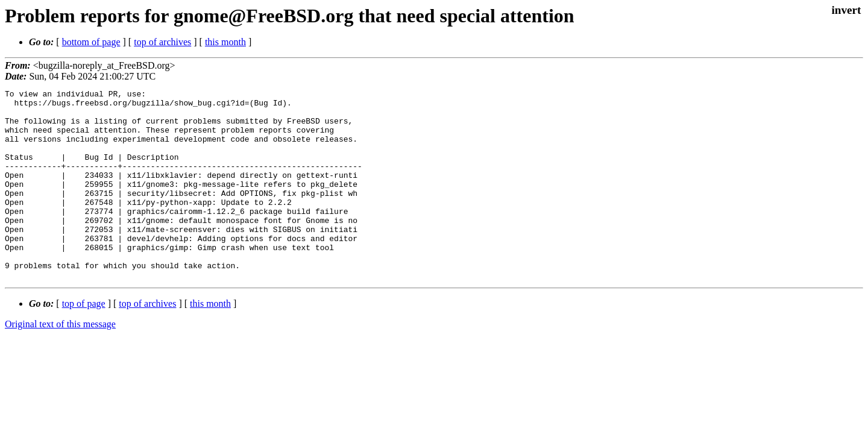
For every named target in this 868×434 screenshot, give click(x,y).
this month (225, 42)
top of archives (162, 42)
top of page (84, 341)
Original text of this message (60, 362)
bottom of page (91, 42)
